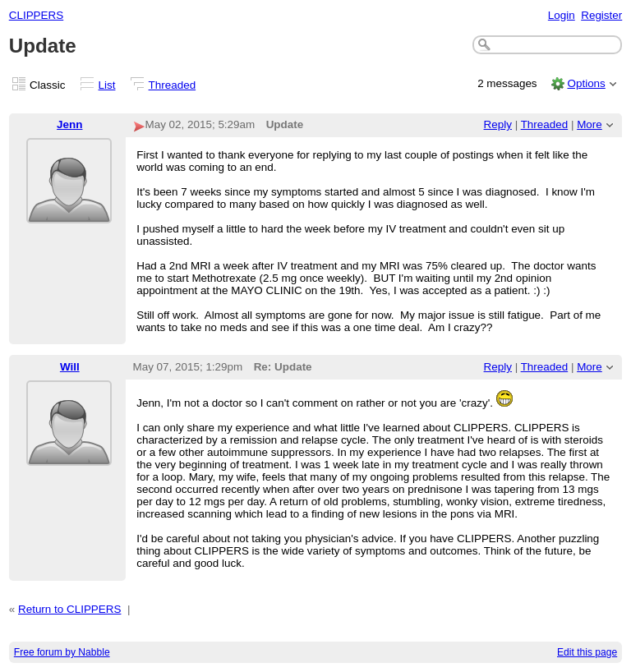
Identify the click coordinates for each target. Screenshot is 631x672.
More (590, 124)
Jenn (69, 124)
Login (562, 15)
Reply (498, 124)
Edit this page (587, 652)
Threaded (173, 85)
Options (586, 83)
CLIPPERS (36, 15)
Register (601, 15)
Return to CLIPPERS (69, 609)
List (107, 85)
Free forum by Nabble (62, 652)
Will (70, 367)
